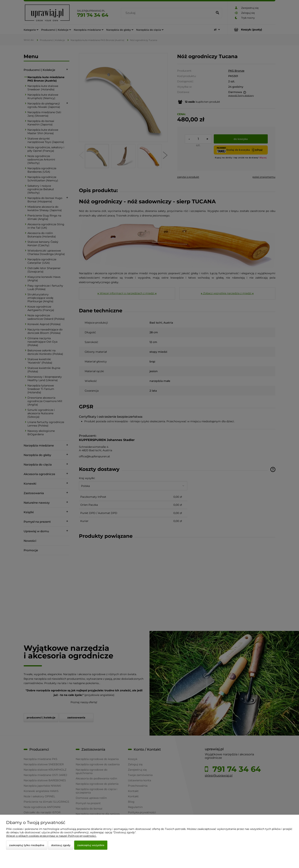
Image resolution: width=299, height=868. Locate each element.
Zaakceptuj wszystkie (91, 845)
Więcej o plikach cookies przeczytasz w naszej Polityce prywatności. (51, 836)
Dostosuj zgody (61, 845)
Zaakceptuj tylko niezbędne (27, 845)
